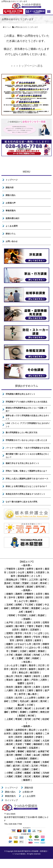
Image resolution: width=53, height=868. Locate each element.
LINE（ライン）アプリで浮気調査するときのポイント (28, 425)
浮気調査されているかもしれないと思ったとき (26, 440)
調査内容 (10, 187)
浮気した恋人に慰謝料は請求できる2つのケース (27, 479)
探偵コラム (11, 234)
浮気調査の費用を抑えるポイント (20, 394)
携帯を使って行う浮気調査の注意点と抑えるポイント (27, 417)
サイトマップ (11, 800)
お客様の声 (11, 203)
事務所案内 (11, 211)
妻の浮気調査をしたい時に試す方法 (21, 432)
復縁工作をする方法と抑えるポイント (22, 463)
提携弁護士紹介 (13, 218)
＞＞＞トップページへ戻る (27, 66)
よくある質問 (12, 226)
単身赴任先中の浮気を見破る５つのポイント (25, 494)
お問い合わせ (12, 241)
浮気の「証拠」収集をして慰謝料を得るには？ (26, 471)
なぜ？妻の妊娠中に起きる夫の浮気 (21, 502)
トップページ (12, 180)
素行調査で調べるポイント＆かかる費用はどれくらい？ (27, 456)
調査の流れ (11, 195)
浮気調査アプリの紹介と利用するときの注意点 (26, 402)
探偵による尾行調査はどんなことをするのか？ (26, 486)
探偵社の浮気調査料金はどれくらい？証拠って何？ (26, 409)
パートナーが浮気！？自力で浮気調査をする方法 (27, 448)
